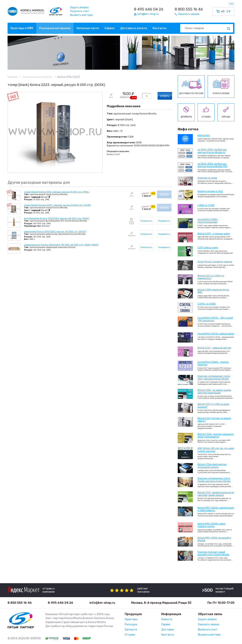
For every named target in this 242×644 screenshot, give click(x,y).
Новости (167, 619)
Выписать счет (208, 630)
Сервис (110, 28)
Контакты (159, 28)
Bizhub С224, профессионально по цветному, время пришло (216, 494)
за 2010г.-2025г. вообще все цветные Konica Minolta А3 (212, 151)
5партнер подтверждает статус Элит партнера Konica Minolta (214, 378)
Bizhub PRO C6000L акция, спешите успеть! (212, 525)
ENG (232, 4)
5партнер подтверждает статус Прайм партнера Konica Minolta (214, 480)
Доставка (168, 630)
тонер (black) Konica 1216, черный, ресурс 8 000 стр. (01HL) (57, 192)
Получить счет (80, 11)
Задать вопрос (79, 7)
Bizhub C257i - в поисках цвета (214, 234)
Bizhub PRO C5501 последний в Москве (214, 539)
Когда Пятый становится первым (215, 262)
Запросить (146, 221)
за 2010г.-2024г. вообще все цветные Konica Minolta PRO (213, 165)
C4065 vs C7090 (206, 205)
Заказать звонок (209, 624)
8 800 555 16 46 (189, 9)
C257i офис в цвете (208, 248)
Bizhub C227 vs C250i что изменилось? (211, 277)
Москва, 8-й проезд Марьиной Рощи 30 (161, 603)
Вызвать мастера (81, 15)
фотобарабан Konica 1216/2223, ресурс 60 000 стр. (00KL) (57, 218)
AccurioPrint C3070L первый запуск (216, 334)
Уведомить (164, 221)
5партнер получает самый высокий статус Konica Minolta (213, 553)
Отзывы (130, 635)
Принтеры (131, 619)
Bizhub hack (204, 135)
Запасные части (88, 28)
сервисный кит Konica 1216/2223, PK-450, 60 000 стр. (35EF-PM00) (61, 245)
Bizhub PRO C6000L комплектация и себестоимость (216, 509)
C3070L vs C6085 (207, 304)
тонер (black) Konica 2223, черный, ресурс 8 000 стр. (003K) (57, 205)
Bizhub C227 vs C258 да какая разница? (213, 405)
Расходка (131, 624)
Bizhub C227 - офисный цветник (214, 348)
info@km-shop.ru (102, 603)
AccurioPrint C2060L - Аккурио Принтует (213, 363)
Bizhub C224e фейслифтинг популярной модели (212, 466)
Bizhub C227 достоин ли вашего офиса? (214, 420)
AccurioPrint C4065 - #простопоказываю (208, 221)
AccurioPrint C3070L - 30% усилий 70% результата (215, 319)
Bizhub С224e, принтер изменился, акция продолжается (216, 436)
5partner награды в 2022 (210, 191)
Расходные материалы (55, 28)
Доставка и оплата (134, 28)
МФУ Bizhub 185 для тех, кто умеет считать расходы (216, 450)
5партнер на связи (207, 178)
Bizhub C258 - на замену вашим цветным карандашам (214, 391)
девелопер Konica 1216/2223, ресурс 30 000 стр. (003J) (55, 232)
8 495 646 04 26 (149, 9)
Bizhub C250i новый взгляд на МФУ (213, 291)
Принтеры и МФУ (22, 28)
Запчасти (131, 630)
